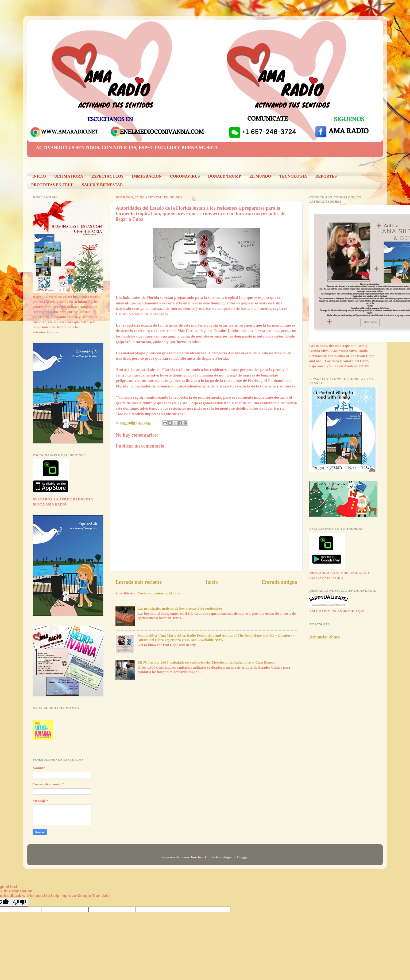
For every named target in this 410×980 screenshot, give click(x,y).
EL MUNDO (260, 176)
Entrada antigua (279, 582)
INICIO (39, 176)
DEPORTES (326, 176)
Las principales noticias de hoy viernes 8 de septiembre (180, 608)
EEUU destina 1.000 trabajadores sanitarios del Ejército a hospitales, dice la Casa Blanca (206, 662)
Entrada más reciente (139, 582)
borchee (197, 857)
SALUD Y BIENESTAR (102, 185)
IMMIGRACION (147, 176)
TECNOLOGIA (293, 176)
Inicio (212, 582)
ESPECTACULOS (107, 176)
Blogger (243, 857)
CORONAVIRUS (185, 176)
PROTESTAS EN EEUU (52, 185)
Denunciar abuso (324, 637)
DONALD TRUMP (225, 176)
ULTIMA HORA (69, 176)
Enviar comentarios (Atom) (159, 593)
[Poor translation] (20, 902)
